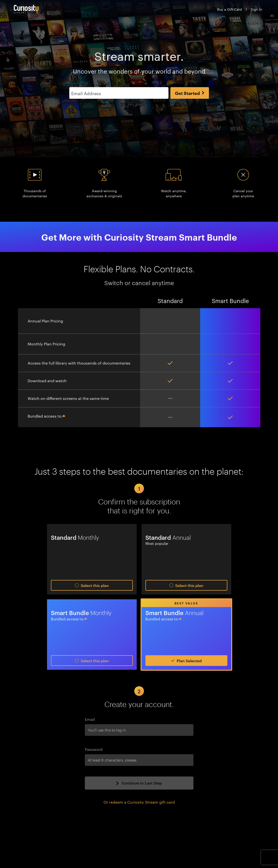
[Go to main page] (26, 9)
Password (94, 749)
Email (90, 719)
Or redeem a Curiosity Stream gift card (139, 802)
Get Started (190, 93)
